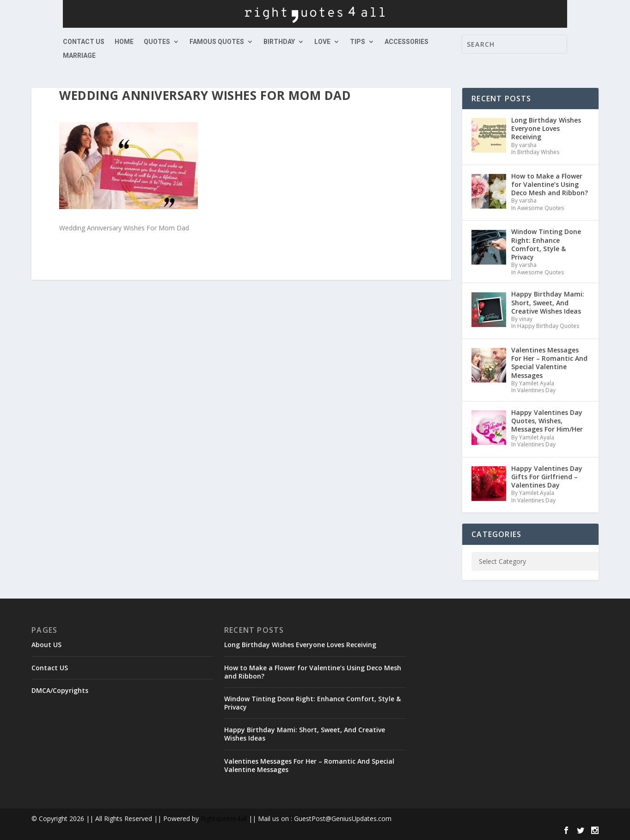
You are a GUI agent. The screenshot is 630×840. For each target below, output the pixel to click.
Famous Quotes (217, 42)
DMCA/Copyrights (60, 690)
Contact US (84, 42)
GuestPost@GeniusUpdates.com (343, 818)
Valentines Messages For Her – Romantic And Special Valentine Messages (309, 765)
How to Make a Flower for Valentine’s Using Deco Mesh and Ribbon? (313, 672)
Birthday (279, 42)
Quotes (157, 42)
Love (322, 42)
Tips (358, 42)
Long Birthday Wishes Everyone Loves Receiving (300, 645)
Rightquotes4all (224, 818)
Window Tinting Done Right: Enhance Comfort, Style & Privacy (312, 703)
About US (46, 645)
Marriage (79, 56)
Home (124, 42)
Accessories (407, 42)
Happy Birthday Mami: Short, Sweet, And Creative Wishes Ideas (305, 734)
